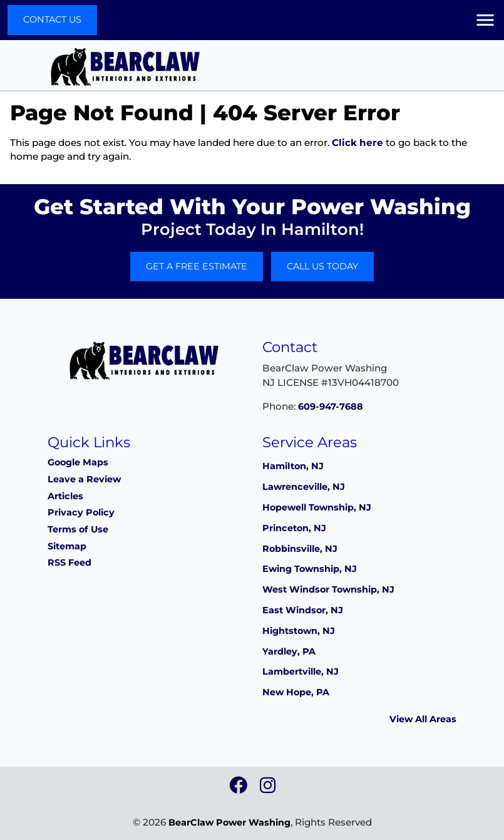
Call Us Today (322, 266)
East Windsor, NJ (303, 610)
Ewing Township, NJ (310, 569)
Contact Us (52, 19)
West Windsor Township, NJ (328, 589)
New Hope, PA (296, 692)
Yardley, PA (289, 651)
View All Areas (423, 719)
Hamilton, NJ (293, 466)
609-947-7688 (331, 407)
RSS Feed (69, 563)
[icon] (239, 789)
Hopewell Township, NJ (317, 507)
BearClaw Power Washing (229, 822)
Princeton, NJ (294, 528)
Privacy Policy (81, 512)
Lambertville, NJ (301, 671)
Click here (357, 143)
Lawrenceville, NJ (304, 487)
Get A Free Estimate (197, 266)
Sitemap (67, 546)
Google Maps (78, 462)
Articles (65, 496)
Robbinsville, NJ (300, 549)
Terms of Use (78, 529)
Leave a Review (84, 479)
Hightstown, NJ (299, 631)
